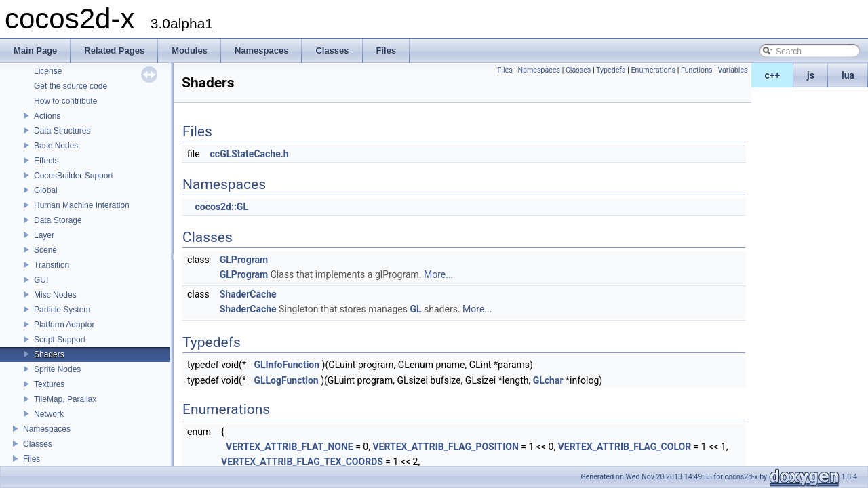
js (811, 75)
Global (46, 190)
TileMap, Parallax (65, 399)
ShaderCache (248, 294)
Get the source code (71, 86)
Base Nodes (56, 146)
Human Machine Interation (82, 205)
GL (415, 309)
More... (438, 274)
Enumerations (653, 70)
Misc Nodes (55, 295)
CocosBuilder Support (74, 176)
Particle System (62, 310)
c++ (773, 75)
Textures (49, 384)
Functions (697, 70)
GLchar (548, 380)
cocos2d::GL (221, 207)
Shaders (49, 354)
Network (49, 414)
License (48, 71)
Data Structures (62, 131)
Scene (45, 250)
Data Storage (58, 220)
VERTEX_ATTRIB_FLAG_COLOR (625, 447)
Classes (38, 444)
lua (848, 75)
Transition (52, 265)
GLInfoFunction (287, 365)
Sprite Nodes (57, 369)
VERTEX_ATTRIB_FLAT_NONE (290, 447)
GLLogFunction (286, 380)
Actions (47, 116)
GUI (41, 280)
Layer (44, 235)
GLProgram (244, 260)
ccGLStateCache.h (250, 154)
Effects (46, 161)
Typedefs (611, 70)
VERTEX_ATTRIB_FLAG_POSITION (445, 447)
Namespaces (47, 429)
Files (32, 459)
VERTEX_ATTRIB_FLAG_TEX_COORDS (302, 462)
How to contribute (65, 101)
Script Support (60, 340)
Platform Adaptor (64, 325)
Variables (732, 70)
